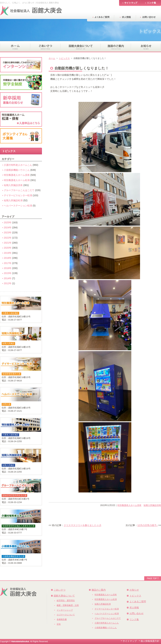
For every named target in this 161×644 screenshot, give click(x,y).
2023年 (8, 233)
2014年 (8, 278)
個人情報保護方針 (150, 641)
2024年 (8, 227)
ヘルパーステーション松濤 (18, 206)
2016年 (8, 268)
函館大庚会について (64, 596)
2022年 (8, 238)
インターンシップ (65, 610)
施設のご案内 (99, 590)
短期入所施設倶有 (152, 505)
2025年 (8, 222)
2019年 (8, 253)
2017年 (8, 263)
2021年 (8, 243)
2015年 (8, 273)
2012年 (8, 283)
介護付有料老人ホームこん (18, 165)
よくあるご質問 (138, 602)
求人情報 (134, 608)
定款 (59, 624)
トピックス (64, 58)
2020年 (8, 248)
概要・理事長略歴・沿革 (68, 605)
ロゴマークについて (66, 615)
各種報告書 (62, 619)
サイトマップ (130, 641)
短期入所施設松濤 (13, 200)
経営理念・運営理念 (66, 601)
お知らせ (134, 590)
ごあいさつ (60, 590)
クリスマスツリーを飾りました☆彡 (83, 525)
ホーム (52, 58)
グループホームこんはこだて (19, 190)
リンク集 (134, 619)
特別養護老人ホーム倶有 (129, 505)
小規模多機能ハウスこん (17, 170)
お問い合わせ (137, 613)
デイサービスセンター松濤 (18, 195)
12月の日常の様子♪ (147, 525)
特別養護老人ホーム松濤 (17, 180)
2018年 (8, 258)
